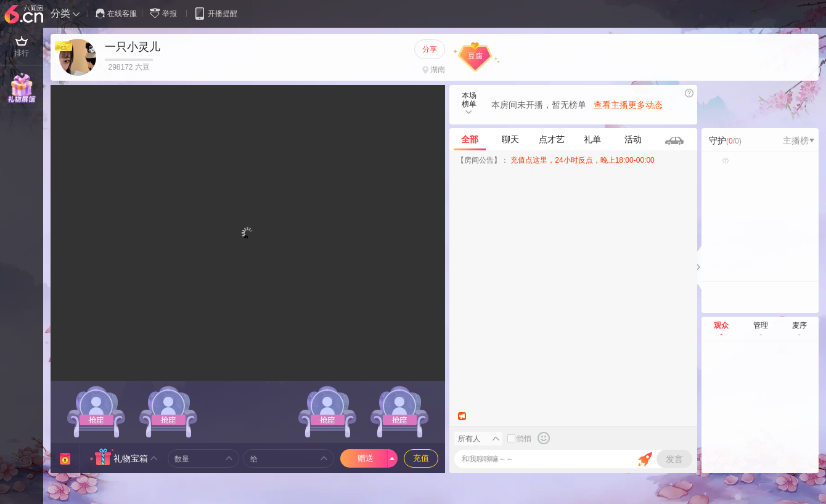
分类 (60, 13)
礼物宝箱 (131, 458)
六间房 (25, 15)
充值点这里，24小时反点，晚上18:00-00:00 (582, 160)
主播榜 (799, 140)
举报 (166, 13)
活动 (633, 139)
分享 (430, 49)
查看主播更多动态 (628, 105)
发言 (674, 459)
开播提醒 (215, 13)
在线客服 (116, 14)
